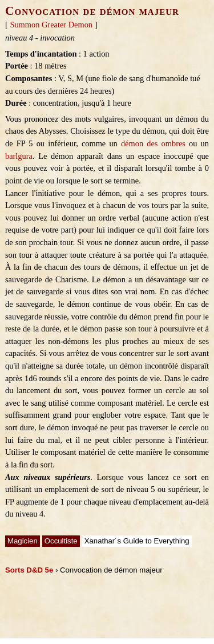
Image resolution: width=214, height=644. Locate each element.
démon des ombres (153, 143)
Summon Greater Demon (51, 25)
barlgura (19, 156)
